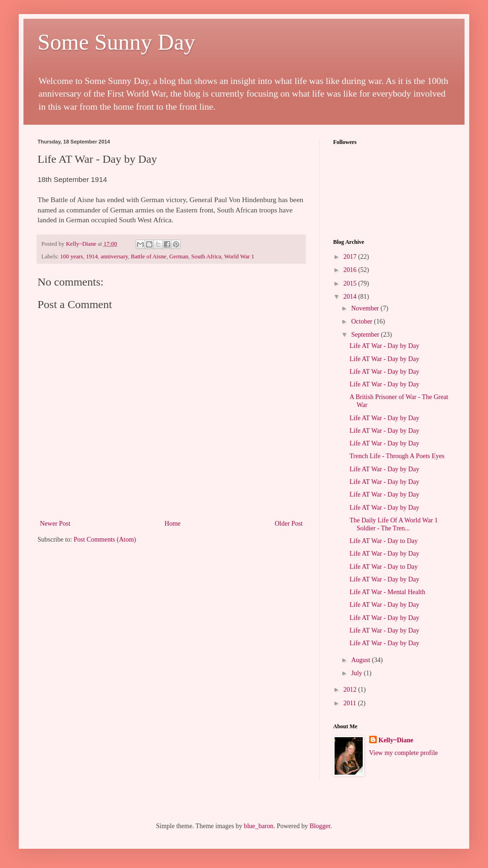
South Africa (206, 257)
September (366, 335)
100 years (72, 257)
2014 (351, 297)
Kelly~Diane (396, 740)
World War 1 (239, 257)
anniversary (114, 257)
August (361, 660)
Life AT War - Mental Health (387, 592)
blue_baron (259, 826)
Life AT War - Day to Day (384, 541)
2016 (351, 270)
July (357, 673)
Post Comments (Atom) (105, 540)
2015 (351, 283)
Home (173, 524)
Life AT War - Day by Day (384, 346)
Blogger (320, 826)
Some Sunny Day (116, 42)
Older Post (289, 524)
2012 (351, 690)
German (179, 257)
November (366, 308)
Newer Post (55, 524)
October (362, 321)
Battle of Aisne (149, 257)
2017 (351, 257)
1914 (92, 257)
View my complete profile (404, 753)
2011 (351, 703)
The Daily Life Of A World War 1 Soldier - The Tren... (394, 524)
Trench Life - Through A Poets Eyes (397, 456)
